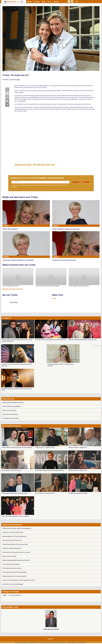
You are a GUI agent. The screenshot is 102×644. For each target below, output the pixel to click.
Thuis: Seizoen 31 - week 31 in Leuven (11, 470)
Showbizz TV (7, 318)
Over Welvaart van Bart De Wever (11, 418)
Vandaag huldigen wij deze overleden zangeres (14, 576)
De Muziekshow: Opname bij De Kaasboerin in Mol (14, 493)
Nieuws (29, 2)
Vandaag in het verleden (10, 592)
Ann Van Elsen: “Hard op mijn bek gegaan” (13, 584)
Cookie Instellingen (71, 643)
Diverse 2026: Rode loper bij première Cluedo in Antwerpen (17, 448)
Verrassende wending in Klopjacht (11, 564)
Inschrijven (81, 182)
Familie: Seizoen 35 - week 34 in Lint (78, 470)
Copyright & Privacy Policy (46, 643)
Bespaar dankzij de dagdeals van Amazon (13, 402)
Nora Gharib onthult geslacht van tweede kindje (14, 572)
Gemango (83, 643)
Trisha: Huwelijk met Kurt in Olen (11, 286)
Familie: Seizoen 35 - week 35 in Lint (78, 448)
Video (44, 2)
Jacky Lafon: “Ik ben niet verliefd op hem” (13, 532)
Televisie (37, 2)
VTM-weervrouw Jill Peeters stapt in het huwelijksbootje (17, 528)
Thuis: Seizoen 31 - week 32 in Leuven (45, 448)
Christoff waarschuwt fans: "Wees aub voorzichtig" (15, 544)
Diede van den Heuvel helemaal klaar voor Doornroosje (83, 340)
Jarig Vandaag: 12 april (10, 607)
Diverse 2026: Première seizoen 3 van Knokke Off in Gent (50, 470)
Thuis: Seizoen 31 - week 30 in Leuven (45, 493)
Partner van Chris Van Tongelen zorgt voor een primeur (16, 552)
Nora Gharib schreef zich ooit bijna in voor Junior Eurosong (50, 340)
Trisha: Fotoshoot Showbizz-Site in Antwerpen (47, 286)
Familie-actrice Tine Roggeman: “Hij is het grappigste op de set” (19, 580)
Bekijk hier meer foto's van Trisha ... (13, 289)
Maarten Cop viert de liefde (9, 556)
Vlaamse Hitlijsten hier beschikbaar (11, 406)
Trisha (54, 298)
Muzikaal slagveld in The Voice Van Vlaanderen (14, 536)
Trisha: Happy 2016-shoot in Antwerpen (79, 286)
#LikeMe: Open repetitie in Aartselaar (78, 493)
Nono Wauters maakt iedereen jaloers (12, 568)
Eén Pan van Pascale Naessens (10, 414)
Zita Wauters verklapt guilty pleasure (12, 548)
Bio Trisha (14, 302)
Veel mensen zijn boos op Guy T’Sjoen (12, 540)
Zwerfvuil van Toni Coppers (9, 410)
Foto (49, 2)
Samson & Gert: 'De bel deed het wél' (35, 165)
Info (38, 643)
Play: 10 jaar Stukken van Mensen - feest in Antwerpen (15, 516)
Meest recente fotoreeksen (12, 426)
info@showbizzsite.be (60, 643)
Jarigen (56, 2)
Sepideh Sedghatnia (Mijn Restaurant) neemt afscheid (16, 560)
